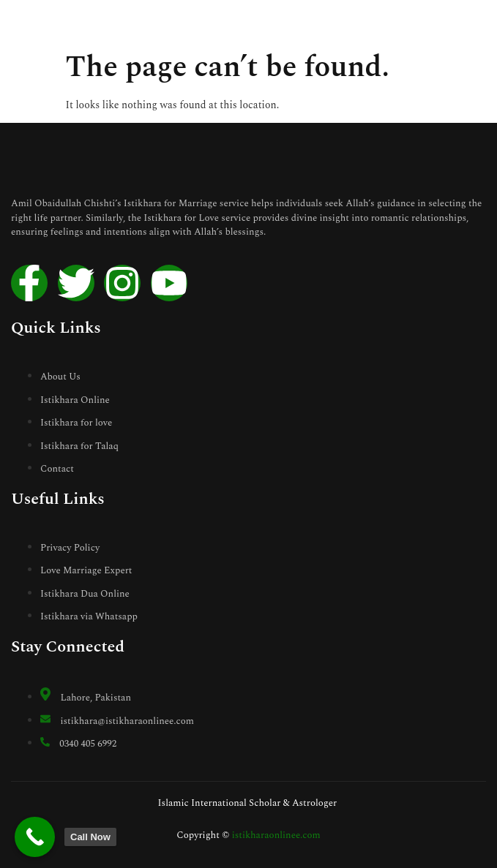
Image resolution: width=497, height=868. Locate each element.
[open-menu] (479, 23)
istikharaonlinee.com (276, 835)
